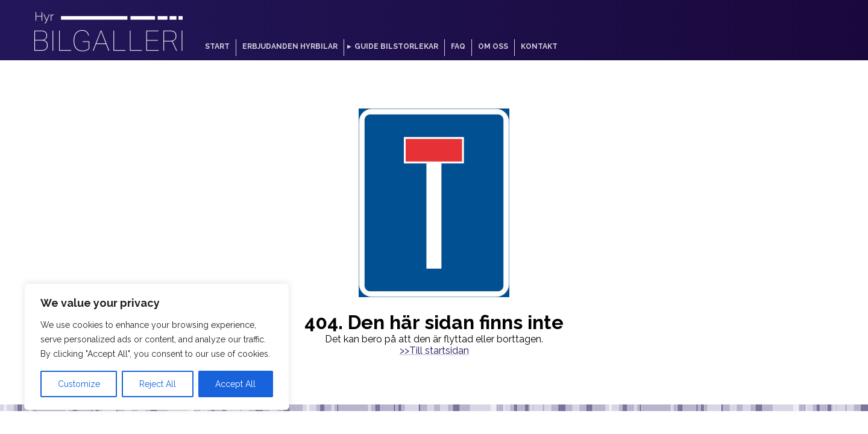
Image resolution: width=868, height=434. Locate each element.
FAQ (458, 46)
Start (217, 46)
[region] (157, 347)
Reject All (158, 384)
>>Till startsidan (434, 351)
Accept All (235, 384)
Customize (79, 384)
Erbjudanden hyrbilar (290, 46)
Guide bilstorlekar (396, 46)
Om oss (493, 46)
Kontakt (539, 46)
